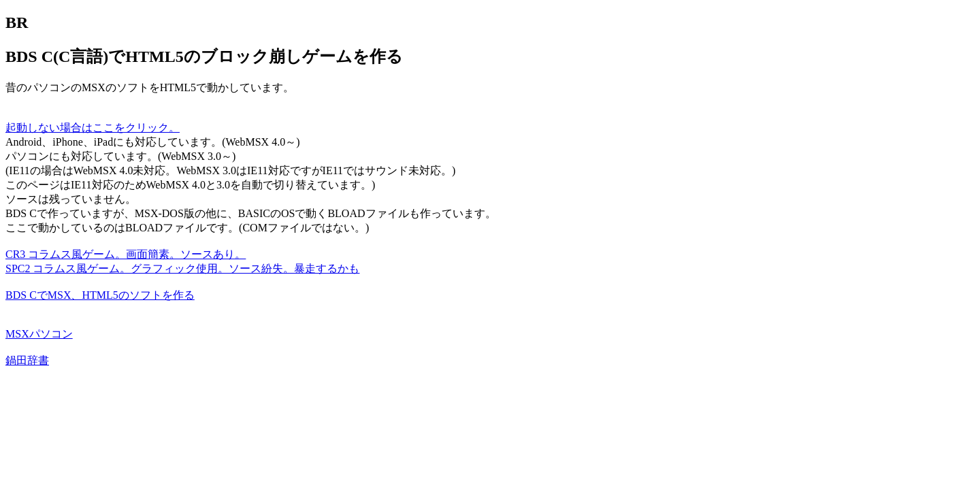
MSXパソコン (39, 334)
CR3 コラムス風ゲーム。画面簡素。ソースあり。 (126, 254)
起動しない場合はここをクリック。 (93, 128)
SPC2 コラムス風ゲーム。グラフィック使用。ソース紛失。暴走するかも (182, 268)
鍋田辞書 (27, 360)
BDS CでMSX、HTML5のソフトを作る (100, 295)
